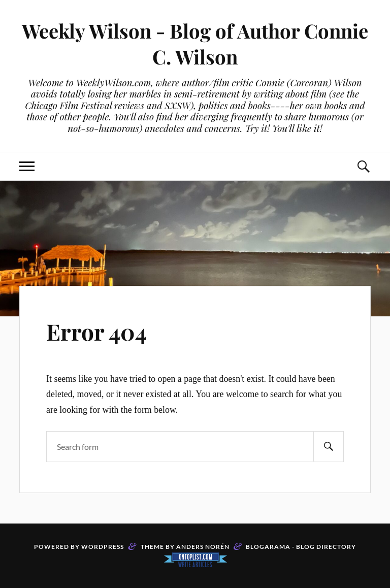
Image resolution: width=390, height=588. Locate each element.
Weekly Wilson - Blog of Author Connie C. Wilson (195, 44)
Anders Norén (203, 547)
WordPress (103, 547)
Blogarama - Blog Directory (301, 547)
